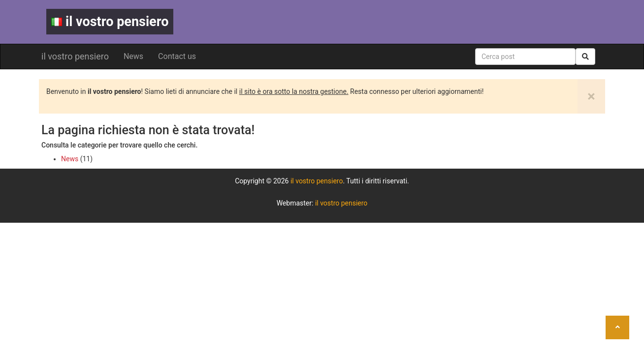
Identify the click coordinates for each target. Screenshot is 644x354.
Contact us (177, 56)
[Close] (591, 96)
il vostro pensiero (110, 22)
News (133, 56)
